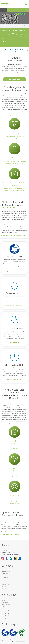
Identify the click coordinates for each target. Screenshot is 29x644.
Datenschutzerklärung (7, 614)
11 (23, 49)
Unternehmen (5, 602)
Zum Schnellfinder (14, 79)
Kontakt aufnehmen (7, 551)
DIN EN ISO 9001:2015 (20, 641)
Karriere (3, 600)
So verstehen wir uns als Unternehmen (14, 235)
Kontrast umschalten (6, 585)
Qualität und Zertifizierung (15, 271)
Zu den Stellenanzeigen (7, 42)
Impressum (4, 606)
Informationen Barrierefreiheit (9, 587)
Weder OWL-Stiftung (6, 604)
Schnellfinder (5, 577)
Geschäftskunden (6, 571)
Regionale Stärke (15, 343)
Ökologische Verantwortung (15, 306)
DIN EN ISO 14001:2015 (7, 643)
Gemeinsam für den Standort (11, 534)
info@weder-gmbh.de (13, 555)
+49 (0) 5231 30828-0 (12, 553)
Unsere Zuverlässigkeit (15, 380)
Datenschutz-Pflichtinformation (9, 616)
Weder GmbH (5, 4)
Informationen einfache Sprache (9, 589)
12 (13, 52)
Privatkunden (5, 573)
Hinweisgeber (5, 618)
